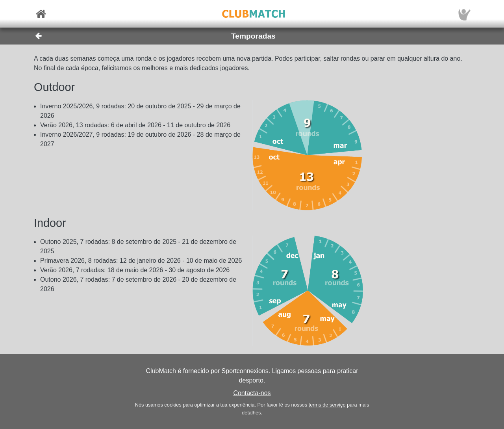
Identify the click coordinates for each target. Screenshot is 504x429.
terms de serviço (327, 405)
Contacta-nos (252, 393)
